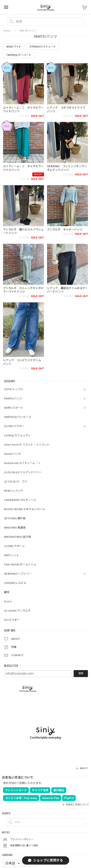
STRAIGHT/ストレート (43, 47)
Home (7, 31)
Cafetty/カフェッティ (17, 435)
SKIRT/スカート (14, 408)
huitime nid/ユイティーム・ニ (22, 463)
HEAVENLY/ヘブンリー (18, 574)
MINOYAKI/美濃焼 (15, 528)
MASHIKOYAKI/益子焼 (18, 537)
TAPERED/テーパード (19, 55)
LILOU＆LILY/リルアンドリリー (23, 472)
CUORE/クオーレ (15, 546)
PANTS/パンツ (13, 399)
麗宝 (7, 592)
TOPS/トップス (14, 389)
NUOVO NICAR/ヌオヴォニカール (25, 509)
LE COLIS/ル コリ (16, 482)
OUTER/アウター (14, 426)
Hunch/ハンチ (13, 454)
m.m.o (8, 601)
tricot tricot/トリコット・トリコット (27, 445)
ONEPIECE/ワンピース (18, 417)
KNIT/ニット (12, 555)
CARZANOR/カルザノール (20, 500)
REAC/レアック (14, 491)
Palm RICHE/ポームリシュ (20, 564)
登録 (81, 673)
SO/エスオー (12, 620)
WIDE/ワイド (14, 47)
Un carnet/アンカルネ (17, 611)
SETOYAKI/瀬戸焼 (15, 518)
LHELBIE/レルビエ (15, 583)
